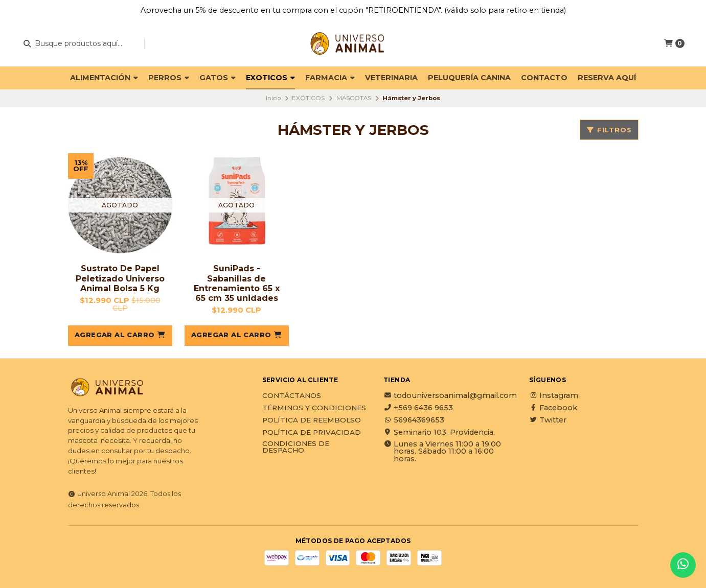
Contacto (544, 78)
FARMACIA (330, 78)
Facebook (553, 408)
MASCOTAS (354, 98)
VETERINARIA (391, 78)
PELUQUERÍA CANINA (469, 78)
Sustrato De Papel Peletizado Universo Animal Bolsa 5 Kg (120, 278)
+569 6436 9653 (418, 408)
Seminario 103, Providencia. (439, 432)
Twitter (548, 420)
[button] (120, 336)
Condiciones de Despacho (296, 447)
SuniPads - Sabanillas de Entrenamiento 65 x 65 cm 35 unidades (237, 283)
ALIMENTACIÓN (104, 78)
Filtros (609, 130)
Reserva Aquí (607, 78)
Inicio (273, 98)
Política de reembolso (312, 420)
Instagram (554, 395)
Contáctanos (292, 396)
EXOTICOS (270, 78)
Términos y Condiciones (314, 408)
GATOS (218, 78)
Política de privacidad (312, 433)
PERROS (169, 78)
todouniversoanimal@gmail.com (450, 395)
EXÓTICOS (308, 98)
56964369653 (414, 420)
